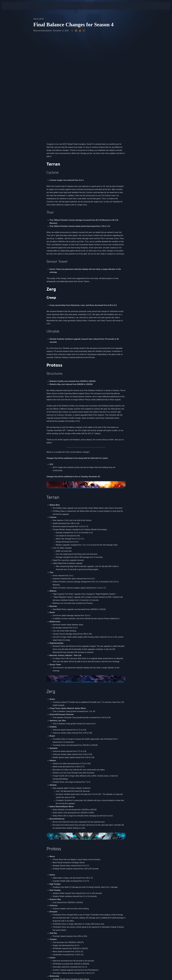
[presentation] (10, 6)
